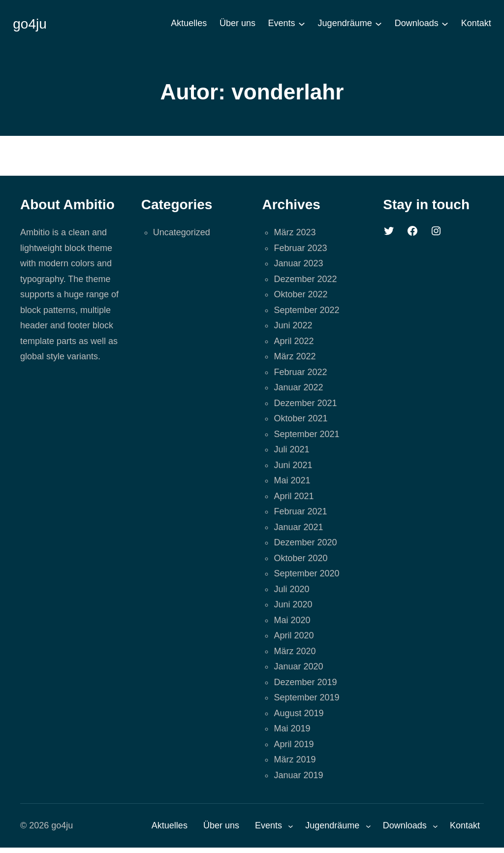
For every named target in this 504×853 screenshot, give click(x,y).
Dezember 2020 (305, 542)
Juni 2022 (293, 325)
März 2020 (295, 651)
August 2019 (299, 713)
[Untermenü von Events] (302, 24)
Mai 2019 (292, 728)
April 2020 (294, 635)
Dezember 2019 (305, 682)
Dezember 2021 (305, 403)
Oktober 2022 (300, 294)
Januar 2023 (298, 263)
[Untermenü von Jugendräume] (378, 24)
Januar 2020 (298, 666)
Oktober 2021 (300, 418)
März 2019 (295, 759)
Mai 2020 (292, 620)
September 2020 (306, 573)
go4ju (30, 24)
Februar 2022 (300, 372)
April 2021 (294, 496)
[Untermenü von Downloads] (445, 24)
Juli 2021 (291, 449)
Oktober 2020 (300, 558)
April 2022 (294, 341)
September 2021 (306, 434)
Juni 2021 (293, 465)
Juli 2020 (291, 589)
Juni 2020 (293, 604)
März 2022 (295, 356)
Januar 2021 (298, 527)
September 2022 (306, 310)
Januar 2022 (298, 387)
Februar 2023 (300, 248)
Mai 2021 (292, 480)
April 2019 (294, 744)
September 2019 (306, 697)
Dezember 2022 (305, 279)
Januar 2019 (298, 775)
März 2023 (295, 232)
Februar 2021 (300, 511)
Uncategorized (182, 232)
